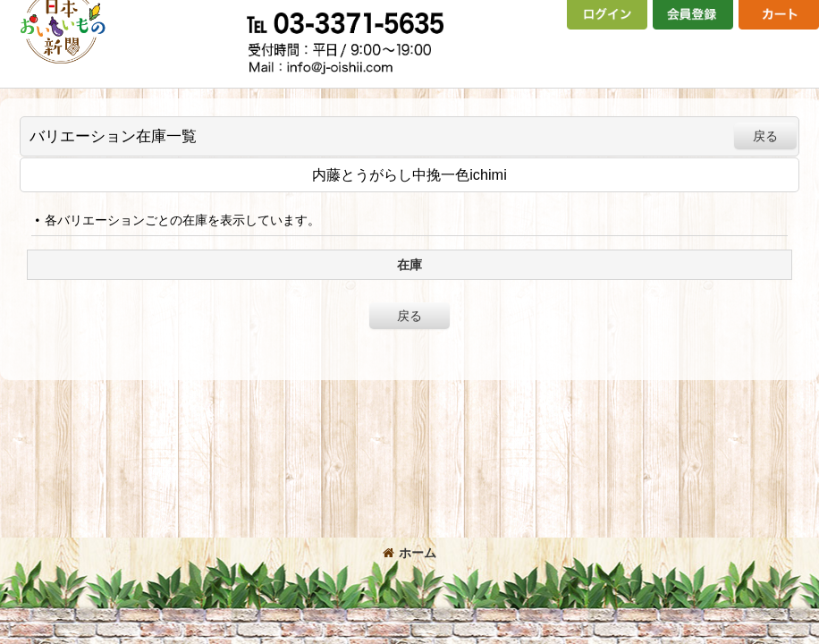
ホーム (409, 553)
